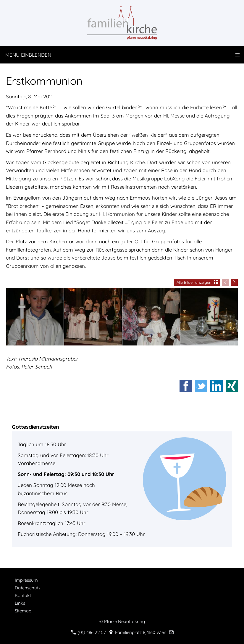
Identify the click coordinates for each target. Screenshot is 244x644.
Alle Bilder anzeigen (194, 282)
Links (20, 603)
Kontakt (23, 595)
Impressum (26, 580)
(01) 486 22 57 (88, 632)
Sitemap (23, 611)
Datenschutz (28, 588)
